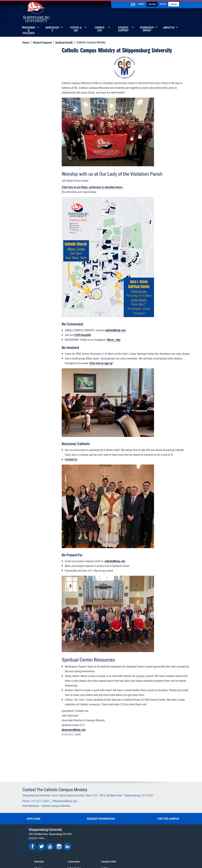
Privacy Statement (62, 851)
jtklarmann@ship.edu (74, 738)
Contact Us (71, 468)
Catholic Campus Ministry (42, 50)
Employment (91, 829)
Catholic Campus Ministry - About (40, 62)
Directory (89, 803)
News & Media (92, 816)
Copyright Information (98, 851)
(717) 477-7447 (37, 803)
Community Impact (147, 29)
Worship (30, 76)
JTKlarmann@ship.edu (64, 766)
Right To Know (118, 851)
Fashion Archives (121, 816)
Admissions (52, 29)
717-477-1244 (39, 766)
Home (25, 42)
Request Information (101, 784)
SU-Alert (117, 822)
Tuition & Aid (76, 29)
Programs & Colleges (29, 29)
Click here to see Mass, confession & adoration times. (92, 186)
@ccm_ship (114, 339)
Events (88, 822)
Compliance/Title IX (77, 854)
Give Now (152, 4)
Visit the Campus (168, 784)
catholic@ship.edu (115, 329)
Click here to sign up (110, 367)
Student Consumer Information (103, 854)
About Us (169, 28)
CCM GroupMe (82, 334)
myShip (141, 4)
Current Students (121, 829)
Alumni (163, 4)
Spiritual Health (64, 42)
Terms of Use (79, 851)
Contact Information (36, 82)
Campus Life (100, 29)
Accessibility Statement (152, 816)
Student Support (123, 29)
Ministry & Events (35, 70)
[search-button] (133, 4)
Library (88, 809)
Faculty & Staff (147, 803)
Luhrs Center (119, 809)
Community (118, 803)
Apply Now (34, 784)
